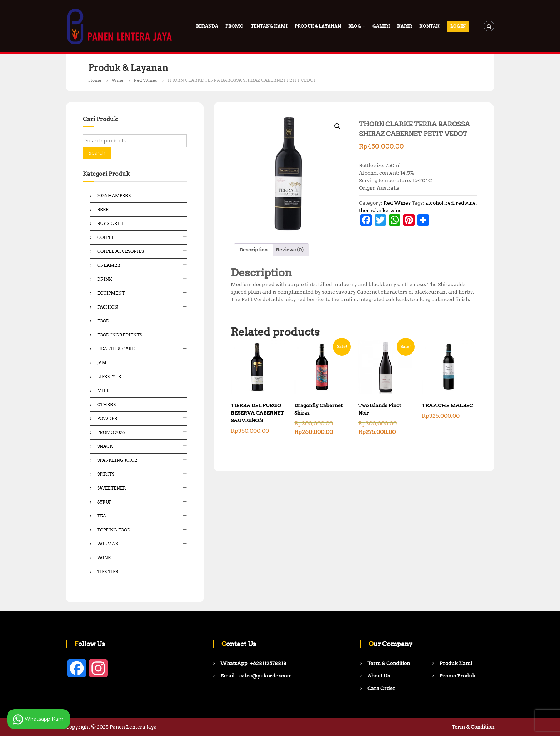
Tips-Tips (107, 572)
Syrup (104, 502)
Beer (103, 209)
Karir (405, 26)
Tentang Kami (269, 26)
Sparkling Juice (117, 460)
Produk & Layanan (318, 26)
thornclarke (374, 210)
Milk (103, 390)
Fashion (107, 307)
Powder (107, 418)
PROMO (234, 26)
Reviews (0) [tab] (290, 250)
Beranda (207, 26)
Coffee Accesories (121, 251)
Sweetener (112, 488)
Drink (105, 279)
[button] (337, 126)
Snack (105, 446)
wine (396, 210)
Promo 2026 (111, 432)
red (450, 203)
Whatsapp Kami (39, 719)
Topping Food (114, 530)
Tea (102, 516)
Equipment (111, 293)
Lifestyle (109, 377)
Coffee (106, 237)
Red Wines (145, 80)
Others (106, 404)
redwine (466, 203)
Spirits (106, 474)
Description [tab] (253, 250)
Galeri (381, 26)
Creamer (109, 265)
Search (97, 153)
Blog (355, 26)
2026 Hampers (114, 196)
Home (95, 80)
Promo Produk (457, 676)
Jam (102, 363)
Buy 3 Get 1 (110, 223)
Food (103, 321)
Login (458, 26)
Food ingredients (120, 335)
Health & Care (116, 349)
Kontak (429, 26)
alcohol (434, 203)
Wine (117, 80)
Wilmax (108, 544)
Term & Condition (473, 727)
